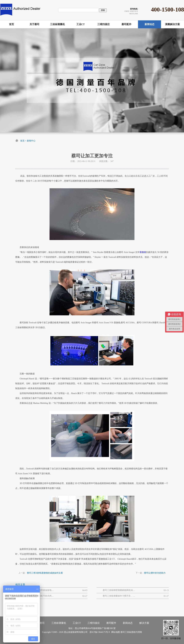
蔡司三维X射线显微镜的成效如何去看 (45, 573)
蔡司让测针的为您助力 (155, 573)
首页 (22, 141)
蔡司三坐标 (126, 632)
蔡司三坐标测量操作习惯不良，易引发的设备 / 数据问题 (119, 596)
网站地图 (115, 632)
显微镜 (143, 252)
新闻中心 (31, 141)
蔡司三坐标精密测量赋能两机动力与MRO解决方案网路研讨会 (119, 590)
